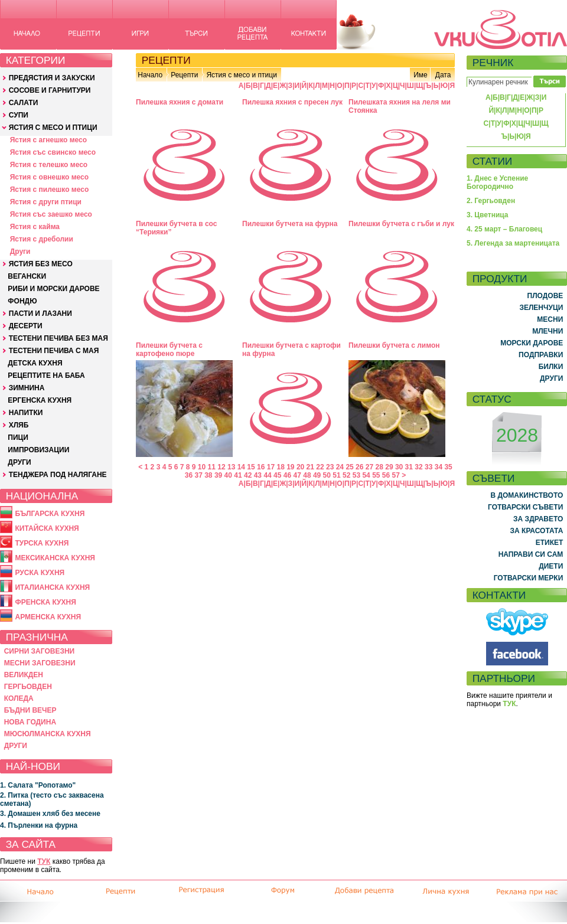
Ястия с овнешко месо (49, 177)
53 (356, 475)
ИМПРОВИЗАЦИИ (38, 450)
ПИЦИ (18, 437)
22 (320, 467)
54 (366, 475)
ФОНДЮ (22, 301)
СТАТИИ (493, 161)
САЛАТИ (24, 103)
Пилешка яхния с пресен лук (292, 102)
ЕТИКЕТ (550, 543)
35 (448, 467)
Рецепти (184, 75)
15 (251, 467)
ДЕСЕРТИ (26, 326)
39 (218, 475)
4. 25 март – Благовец (504, 229)
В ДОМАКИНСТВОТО (527, 495)
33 (428, 467)
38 (208, 475)
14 (241, 467)
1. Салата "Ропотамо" (38, 785)
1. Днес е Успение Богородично (497, 182)
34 (439, 467)
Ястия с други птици (46, 202)
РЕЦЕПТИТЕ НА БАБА (46, 376)
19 (290, 467)
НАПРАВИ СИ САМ (531, 554)
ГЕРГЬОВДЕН (28, 687)
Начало (150, 75)
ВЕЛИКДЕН (24, 675)
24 (340, 467)
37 (198, 475)
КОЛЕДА (19, 698)
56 (386, 475)
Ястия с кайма (35, 227)
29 (389, 467)
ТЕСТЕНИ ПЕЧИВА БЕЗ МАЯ (58, 338)
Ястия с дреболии (42, 239)
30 (399, 467)
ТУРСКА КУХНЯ (42, 543)
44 (267, 475)
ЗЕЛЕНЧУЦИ (541, 308)
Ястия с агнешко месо (48, 140)
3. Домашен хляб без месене (50, 814)
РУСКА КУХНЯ (40, 573)
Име (421, 75)
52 (346, 475)
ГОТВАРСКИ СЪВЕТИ (525, 507)
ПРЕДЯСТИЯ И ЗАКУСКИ (52, 78)
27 (369, 467)
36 (189, 475)
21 (310, 467)
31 (409, 467)
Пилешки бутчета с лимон (394, 345)
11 (212, 467)
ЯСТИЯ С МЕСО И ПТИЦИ (53, 128)
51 (336, 475)
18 (280, 467)
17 (271, 467)
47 (297, 475)
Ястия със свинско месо (53, 152)
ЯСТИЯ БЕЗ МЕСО (41, 264)
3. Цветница (488, 215)
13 (231, 467)
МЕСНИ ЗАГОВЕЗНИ (40, 663)
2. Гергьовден (491, 201)
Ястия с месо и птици (241, 75)
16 (261, 467)
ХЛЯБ (19, 425)
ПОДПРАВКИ (541, 355)
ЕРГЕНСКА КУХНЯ (40, 400)
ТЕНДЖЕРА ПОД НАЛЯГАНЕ (58, 475)
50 (327, 475)
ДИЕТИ (551, 566)
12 (221, 467)
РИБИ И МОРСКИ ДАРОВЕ (53, 289)
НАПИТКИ (26, 413)
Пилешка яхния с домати (180, 102)
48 (307, 475)
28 (379, 467)
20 (300, 467)
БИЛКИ (551, 367)
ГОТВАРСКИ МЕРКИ (529, 578)
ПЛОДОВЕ (545, 296)
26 (359, 467)
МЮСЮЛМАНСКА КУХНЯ (48, 734)
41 (238, 475)
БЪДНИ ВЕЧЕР (30, 710)
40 (228, 475)
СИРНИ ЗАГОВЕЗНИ (40, 651)
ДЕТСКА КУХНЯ (35, 363)
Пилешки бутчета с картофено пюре (169, 350)
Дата (443, 75)
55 (376, 475)
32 (418, 467)
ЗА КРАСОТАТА (537, 531)
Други (20, 252)
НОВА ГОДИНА (30, 722)
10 (202, 467)
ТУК (44, 861)
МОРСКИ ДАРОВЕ (532, 343)
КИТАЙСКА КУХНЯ (47, 528)
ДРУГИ (19, 462)
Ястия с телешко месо (49, 165)
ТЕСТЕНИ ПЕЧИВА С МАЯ (54, 351)
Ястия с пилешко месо (50, 190)
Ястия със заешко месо (51, 214)
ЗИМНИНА (27, 388)
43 (258, 475)
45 (277, 475)
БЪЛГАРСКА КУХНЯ (50, 514)
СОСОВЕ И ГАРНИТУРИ (50, 90)
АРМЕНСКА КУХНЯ (48, 617)
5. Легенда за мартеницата (513, 243)
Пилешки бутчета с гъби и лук (401, 224)
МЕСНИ (550, 319)
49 (317, 475)
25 (349, 467)
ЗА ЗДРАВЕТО (538, 519)
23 (330, 467)
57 (396, 475)
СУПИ (19, 115)
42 (248, 475)
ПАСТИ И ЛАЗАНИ (40, 314)
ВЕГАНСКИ (27, 276)
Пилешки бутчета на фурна (290, 224)
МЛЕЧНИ (548, 331)
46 (287, 475)
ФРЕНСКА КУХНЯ (45, 602)
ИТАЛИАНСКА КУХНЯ (52, 587)
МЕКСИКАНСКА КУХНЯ (55, 558)
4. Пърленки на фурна (39, 825)
